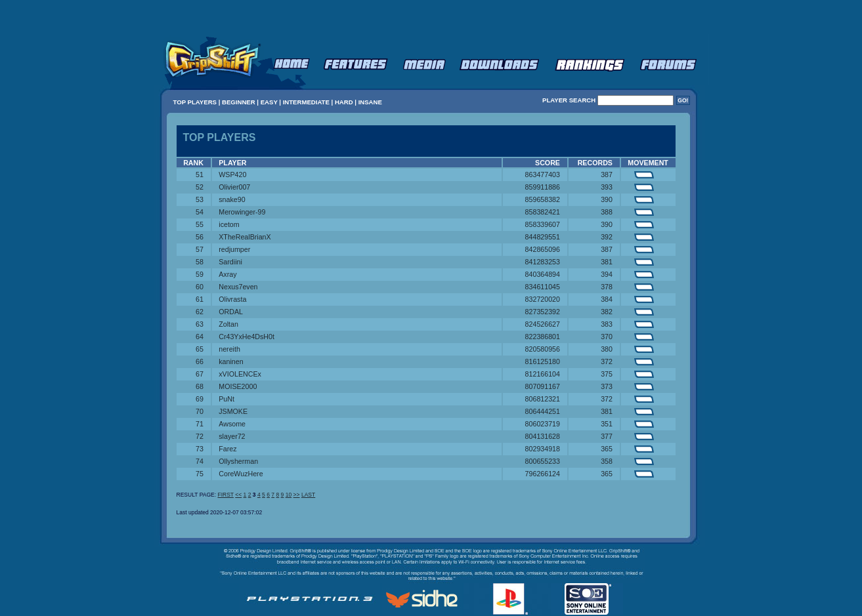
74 (200, 461)
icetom (229, 224)
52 (200, 187)
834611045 (543, 287)
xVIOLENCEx (240, 374)
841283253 (543, 262)
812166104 (543, 374)
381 (607, 262)
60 (200, 287)
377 (607, 436)
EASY (269, 102)
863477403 (543, 175)
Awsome (232, 424)
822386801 (543, 337)
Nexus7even (238, 287)
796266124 (543, 474)
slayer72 (232, 436)
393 (607, 187)
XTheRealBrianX (245, 237)
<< (238, 495)
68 (200, 386)
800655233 (543, 461)
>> (297, 495)
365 (607, 449)
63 (200, 324)
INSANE (370, 102)
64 (200, 337)
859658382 (543, 199)
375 (607, 374)
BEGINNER (239, 102)
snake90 (232, 199)
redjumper (234, 249)
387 (607, 175)
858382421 (543, 212)
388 (607, 212)
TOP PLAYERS (195, 102)
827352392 (543, 312)
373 (607, 386)
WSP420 (232, 175)
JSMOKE (233, 411)
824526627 (543, 324)
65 (200, 349)
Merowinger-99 (242, 212)
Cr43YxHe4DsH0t (247, 337)
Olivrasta (232, 299)
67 (200, 374)
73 (200, 449)
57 (200, 249)
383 (607, 324)
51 (200, 175)
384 (607, 299)
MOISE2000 (238, 386)
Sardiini (230, 262)
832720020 (543, 299)
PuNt (226, 399)
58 (200, 262)
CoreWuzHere (241, 474)
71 (200, 424)
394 (607, 274)
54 (200, 212)
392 (607, 237)
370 (607, 337)
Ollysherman (238, 461)
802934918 (543, 449)
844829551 (543, 237)
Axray (227, 274)
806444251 (543, 411)
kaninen (231, 361)
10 (289, 495)
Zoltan (228, 324)
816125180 (543, 361)
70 (200, 411)
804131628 (543, 436)
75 (200, 474)
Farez (227, 449)
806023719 (543, 424)
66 (200, 361)
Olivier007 (234, 187)
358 (607, 461)
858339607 (543, 224)
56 (200, 237)
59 (200, 274)
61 (200, 299)
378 (607, 287)
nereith (229, 349)
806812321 (543, 399)
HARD (344, 102)
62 (200, 312)
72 (200, 436)
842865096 (543, 249)
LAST (308, 495)
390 (607, 199)
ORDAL (231, 312)
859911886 (543, 187)
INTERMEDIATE (306, 102)
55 (200, 224)
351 (607, 424)
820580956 (543, 349)
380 (607, 349)
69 (200, 399)
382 (607, 312)
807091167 (543, 386)
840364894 (543, 274)
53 (200, 199)
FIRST (225, 495)
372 (607, 361)
